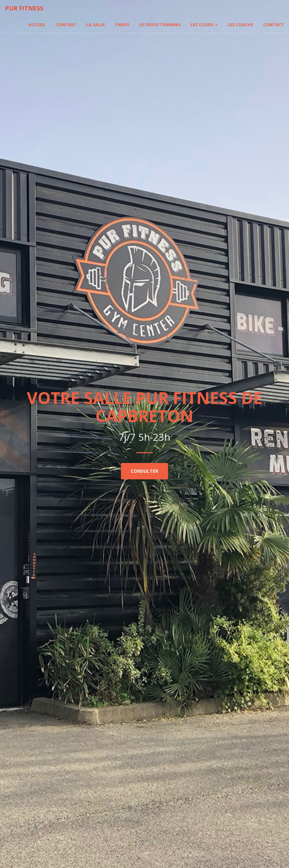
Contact (274, 25)
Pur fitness (24, 8)
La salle (96, 25)
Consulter (144, 471)
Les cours (204, 25)
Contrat (66, 25)
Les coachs (240, 25)
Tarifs (122, 25)
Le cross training (160, 25)
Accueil (37, 25)
